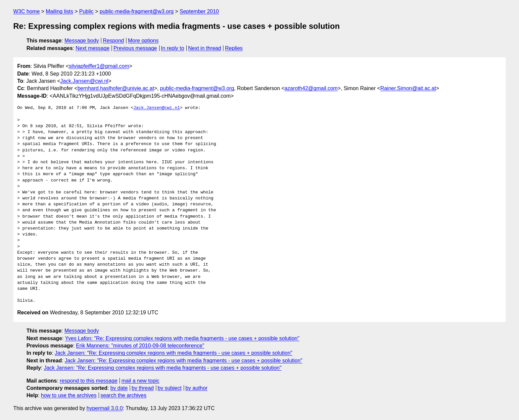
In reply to (172, 48)
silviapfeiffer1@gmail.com (99, 66)
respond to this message (88, 381)
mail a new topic (141, 381)
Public (86, 11)
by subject (169, 388)
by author (196, 388)
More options (143, 41)
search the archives (124, 395)
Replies (234, 48)
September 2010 (199, 11)
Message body (82, 41)
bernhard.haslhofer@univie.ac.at (116, 88)
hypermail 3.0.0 (104, 408)
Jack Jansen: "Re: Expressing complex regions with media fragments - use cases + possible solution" (173, 353)
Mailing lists (59, 11)
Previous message (135, 48)
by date (119, 388)
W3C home (26, 11)
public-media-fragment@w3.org (137, 11)
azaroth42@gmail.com (311, 88)
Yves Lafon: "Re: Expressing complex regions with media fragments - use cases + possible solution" (182, 338)
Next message (93, 48)
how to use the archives (69, 395)
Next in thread (205, 48)
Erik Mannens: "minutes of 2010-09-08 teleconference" (140, 346)
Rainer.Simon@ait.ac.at (408, 88)
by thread (143, 388)
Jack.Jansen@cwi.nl (84, 81)
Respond (114, 41)
